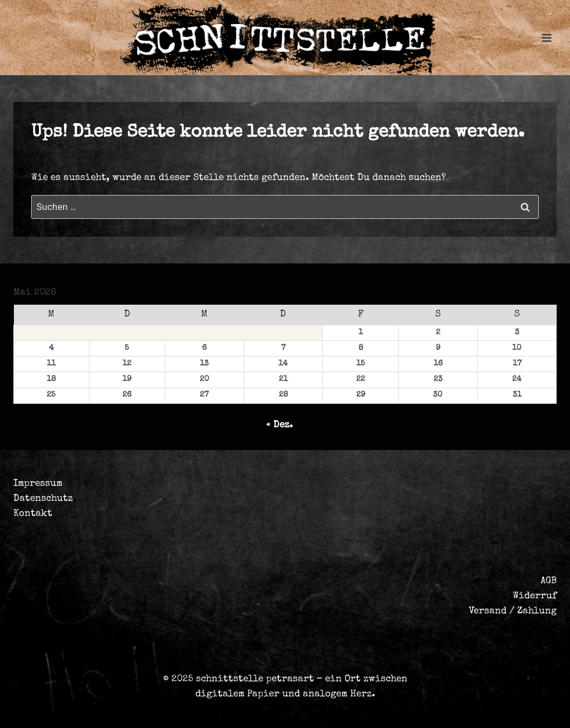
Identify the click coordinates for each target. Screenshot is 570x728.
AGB (549, 581)
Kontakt (33, 514)
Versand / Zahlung (513, 611)
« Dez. (279, 425)
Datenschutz (43, 499)
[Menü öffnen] (546, 38)
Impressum (38, 484)
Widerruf (535, 596)
